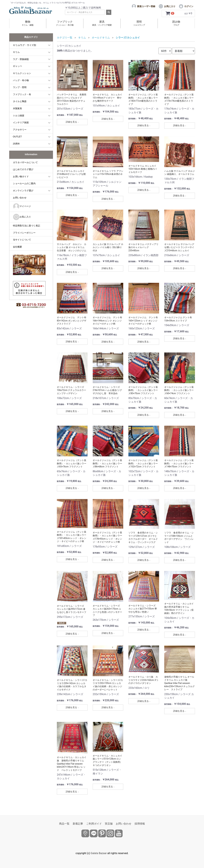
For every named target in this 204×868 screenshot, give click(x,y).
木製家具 (17, 108)
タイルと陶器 (20, 101)
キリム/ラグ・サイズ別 (25, 45)
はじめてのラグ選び (23, 169)
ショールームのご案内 (24, 183)
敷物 (28, 23)
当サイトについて (22, 240)
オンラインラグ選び (23, 191)
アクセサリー (20, 130)
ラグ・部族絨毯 (21, 59)
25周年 (16, 144)
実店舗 (109, 824)
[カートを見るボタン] (170, 13)
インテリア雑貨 (21, 122)
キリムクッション (22, 73)
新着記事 (78, 824)
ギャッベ (17, 66)
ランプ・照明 (20, 87)
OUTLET (17, 137)
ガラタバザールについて (25, 162)
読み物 (176, 23)
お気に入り (22, 217)
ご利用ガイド (94, 824)
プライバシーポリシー (24, 233)
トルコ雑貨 (19, 116)
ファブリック (65, 23)
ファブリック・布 (22, 94)
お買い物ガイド (21, 176)
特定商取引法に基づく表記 (26, 226)
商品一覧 (64, 824)
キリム (16, 52)
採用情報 (140, 824)
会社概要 (17, 247)
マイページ (22, 206)
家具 (102, 23)
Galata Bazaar (99, 853)
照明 (139, 23)
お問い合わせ (20, 198)
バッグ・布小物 (21, 80)
